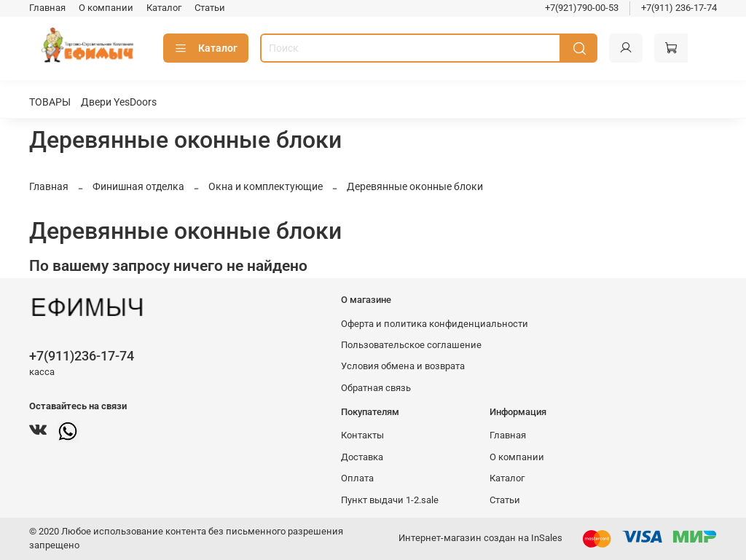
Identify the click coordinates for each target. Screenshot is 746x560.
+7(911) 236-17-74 (679, 8)
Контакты (362, 435)
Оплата (357, 478)
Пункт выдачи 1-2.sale (390, 500)
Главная (47, 8)
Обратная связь (376, 388)
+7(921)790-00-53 (582, 8)
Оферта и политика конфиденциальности (435, 324)
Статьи (210, 8)
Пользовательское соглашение (411, 345)
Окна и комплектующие (266, 186)
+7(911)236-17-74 (82, 356)
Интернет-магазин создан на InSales (480, 538)
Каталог (164, 8)
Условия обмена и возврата (403, 366)
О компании (106, 8)
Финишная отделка (138, 186)
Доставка (362, 457)
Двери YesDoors (119, 102)
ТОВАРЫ (50, 102)
